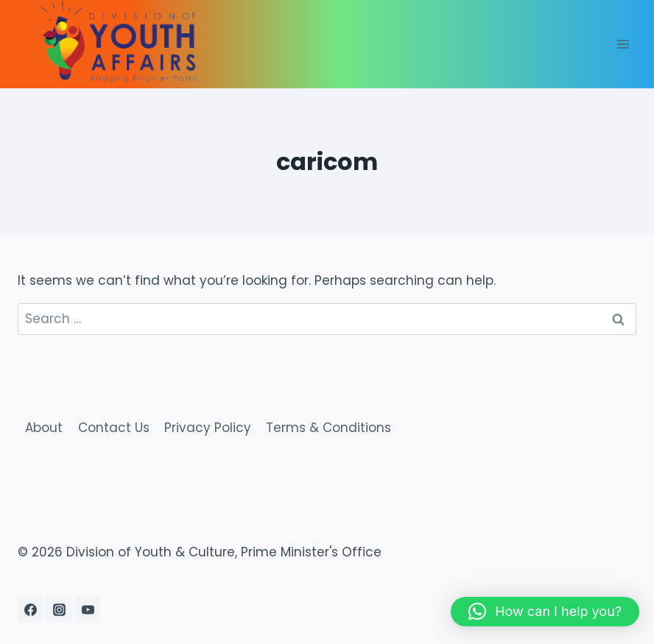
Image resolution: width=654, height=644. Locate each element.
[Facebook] (30, 609)
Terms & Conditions (328, 428)
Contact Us (114, 428)
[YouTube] (88, 609)
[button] (545, 612)
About (44, 428)
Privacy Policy (208, 428)
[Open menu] (623, 44)
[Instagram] (59, 609)
